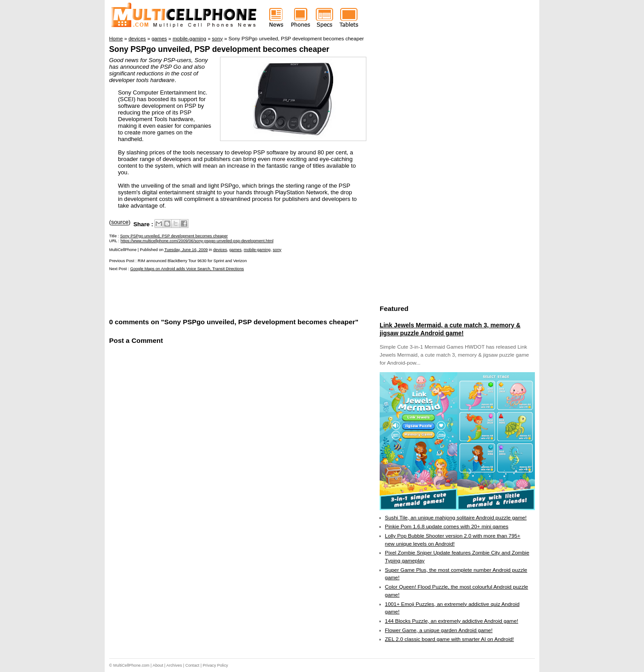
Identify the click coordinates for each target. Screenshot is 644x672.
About (158, 665)
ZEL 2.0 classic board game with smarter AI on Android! (450, 639)
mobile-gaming (257, 250)
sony (277, 250)
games (236, 250)
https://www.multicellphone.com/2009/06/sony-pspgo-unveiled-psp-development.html (197, 241)
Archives (174, 665)
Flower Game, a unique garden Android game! (439, 630)
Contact (192, 665)
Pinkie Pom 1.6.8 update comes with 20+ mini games (447, 527)
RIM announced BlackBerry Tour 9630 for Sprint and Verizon (192, 261)
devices (220, 250)
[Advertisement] (213, 294)
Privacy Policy (215, 665)
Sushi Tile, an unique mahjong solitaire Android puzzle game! (456, 518)
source (120, 222)
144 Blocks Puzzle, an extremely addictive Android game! (452, 621)
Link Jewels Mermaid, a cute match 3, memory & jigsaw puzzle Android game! (450, 329)
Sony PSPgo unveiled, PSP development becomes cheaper (219, 49)
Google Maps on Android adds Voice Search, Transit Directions (187, 269)
